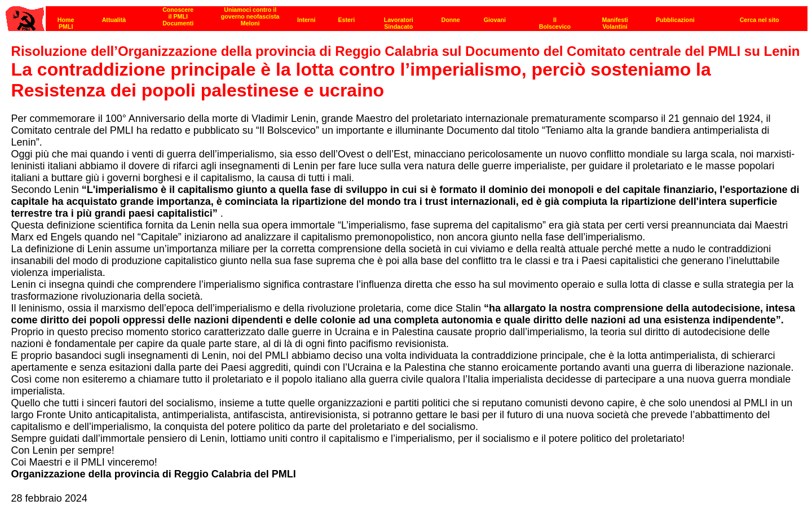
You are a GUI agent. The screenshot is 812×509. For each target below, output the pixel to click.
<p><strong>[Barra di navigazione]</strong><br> (407, 16)
